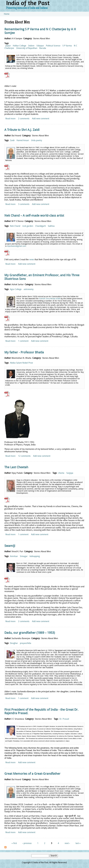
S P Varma (67, 46)
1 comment (23, 341)
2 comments (24, 119)
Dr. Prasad (64, 719)
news (32, 260)
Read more (10, 119)
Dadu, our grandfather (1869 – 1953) (30, 633)
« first (14, 843)
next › (67, 843)
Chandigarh (40, 226)
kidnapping (35, 556)
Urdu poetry (37, 141)
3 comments (24, 204)
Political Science (53, 46)
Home (7, 14)
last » (78, 843)
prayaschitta (26, 643)
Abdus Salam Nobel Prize (21, 363)
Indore (31, 46)
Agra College (16, 289)
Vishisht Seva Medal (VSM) (50, 299)
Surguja (70, 473)
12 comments (24, 456)
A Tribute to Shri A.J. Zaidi (22, 130)
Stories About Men (42, 39)
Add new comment (41, 119)
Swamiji (10, 546)
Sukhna (51, 226)
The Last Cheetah (16, 467)
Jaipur (8, 46)
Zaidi (12, 141)
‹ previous (27, 843)
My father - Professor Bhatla (24, 353)
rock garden (28, 226)
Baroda (43, 48)
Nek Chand (15, 226)
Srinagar (24, 556)
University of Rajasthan (27, 48)
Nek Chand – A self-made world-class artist (34, 216)
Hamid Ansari (23, 141)
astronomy (29, 289)
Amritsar (14, 556)
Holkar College (20, 46)
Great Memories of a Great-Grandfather (32, 774)
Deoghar (14, 643)
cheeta (61, 473)
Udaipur (40, 46)
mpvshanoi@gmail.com (16, 246)
